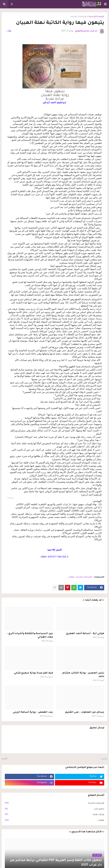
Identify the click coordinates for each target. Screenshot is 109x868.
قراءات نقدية (55, 815)
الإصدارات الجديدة (78, 17)
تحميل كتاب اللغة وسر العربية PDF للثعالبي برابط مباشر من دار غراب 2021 (56, 863)
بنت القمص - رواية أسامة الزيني (33, 712)
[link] (57, 103)
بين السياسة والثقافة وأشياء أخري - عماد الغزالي (30, 635)
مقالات (71, 577)
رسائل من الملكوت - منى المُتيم (85, 712)
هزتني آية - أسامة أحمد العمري (85, 634)
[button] (105, 4)
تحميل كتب (55, 809)
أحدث (103, 759)
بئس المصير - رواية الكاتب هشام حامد (83, 675)
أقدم (5, 759)
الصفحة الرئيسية (96, 17)
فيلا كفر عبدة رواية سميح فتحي (33, 673)
